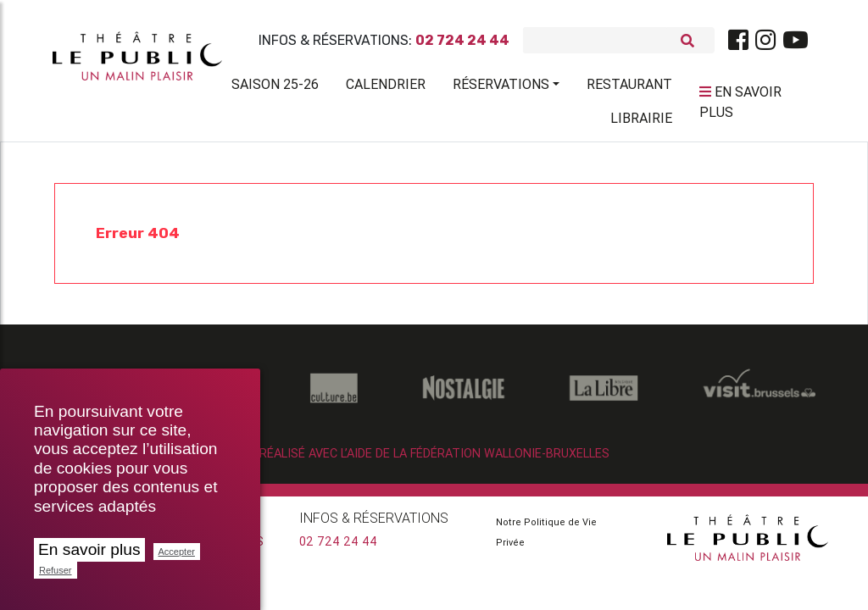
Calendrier (386, 87)
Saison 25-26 (275, 87)
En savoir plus (89, 549)
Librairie (641, 121)
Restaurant (629, 87)
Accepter (177, 552)
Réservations (501, 87)
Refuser (56, 570)
